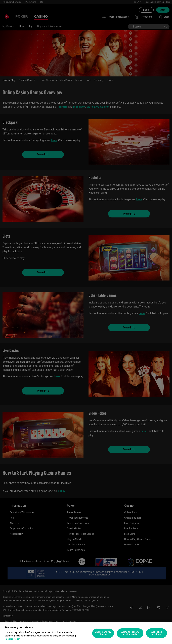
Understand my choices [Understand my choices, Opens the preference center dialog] (103, 633)
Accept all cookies (157, 633)
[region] (86, 633)
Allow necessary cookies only (130, 633)
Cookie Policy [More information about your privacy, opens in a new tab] (13, 639)
